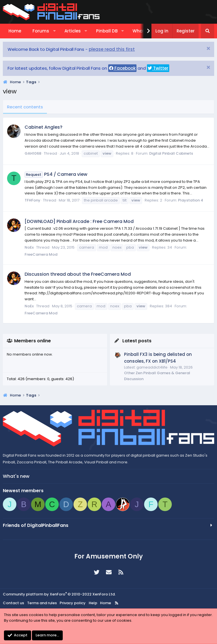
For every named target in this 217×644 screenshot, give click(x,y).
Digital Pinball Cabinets (171, 153)
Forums (41, 31)
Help (93, 603)
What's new (16, 476)
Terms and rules (42, 603)
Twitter (158, 68)
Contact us (13, 603)
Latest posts (137, 341)
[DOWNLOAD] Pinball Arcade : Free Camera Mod (79, 221)
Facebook (122, 68)
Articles (73, 31)
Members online (32, 341)
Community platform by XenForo (59, 594)
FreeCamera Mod (41, 254)
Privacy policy (73, 603)
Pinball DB (107, 31)
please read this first (112, 49)
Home (15, 31)
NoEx (29, 247)
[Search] (208, 31)
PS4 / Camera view (56, 174)
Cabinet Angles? (44, 127)
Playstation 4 (191, 200)
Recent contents (25, 107)
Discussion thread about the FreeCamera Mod (78, 274)
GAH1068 (33, 153)
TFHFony (32, 200)
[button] (54, 31)
